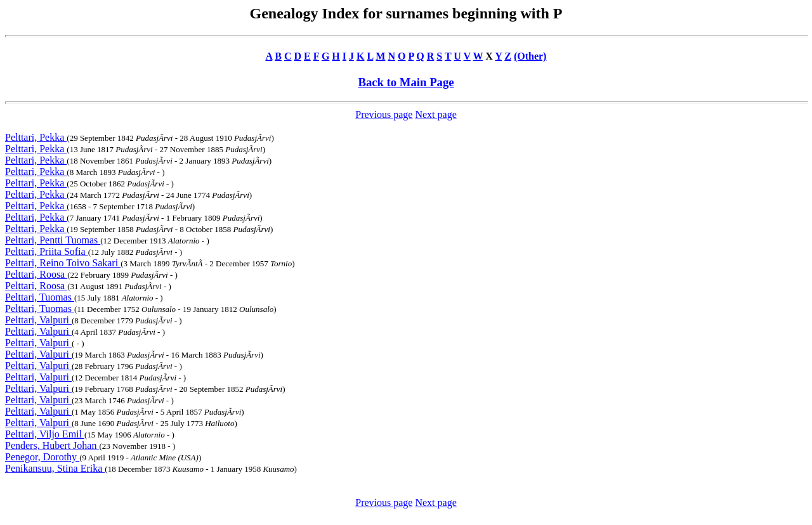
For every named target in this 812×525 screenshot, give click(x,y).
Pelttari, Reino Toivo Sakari (63, 263)
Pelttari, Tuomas (40, 297)
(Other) (530, 56)
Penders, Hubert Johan (52, 445)
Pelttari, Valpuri (38, 320)
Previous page (384, 114)
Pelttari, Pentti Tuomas (53, 240)
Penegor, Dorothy (42, 457)
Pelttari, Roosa (36, 274)
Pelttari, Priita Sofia (47, 251)
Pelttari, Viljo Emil (45, 434)
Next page (435, 114)
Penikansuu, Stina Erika (55, 468)
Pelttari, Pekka (36, 137)
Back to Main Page (406, 82)
